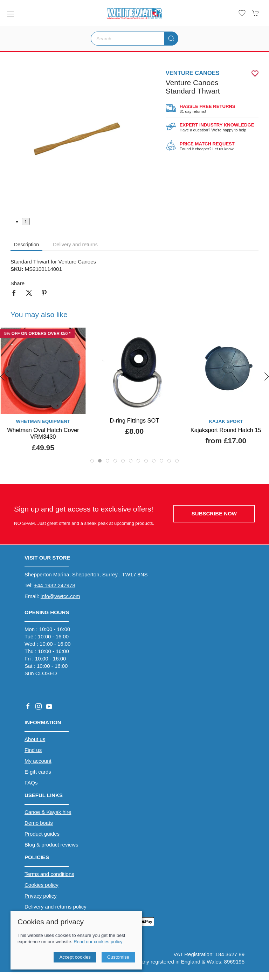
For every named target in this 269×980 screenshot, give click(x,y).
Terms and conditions (49, 874)
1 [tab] (26, 222)
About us (35, 739)
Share (18, 283)
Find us (33, 750)
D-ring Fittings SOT (134, 420)
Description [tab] (26, 245)
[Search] (134, 39)
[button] (11, 14)
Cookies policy (42, 885)
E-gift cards (38, 772)
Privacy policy (41, 896)
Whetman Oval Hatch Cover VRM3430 (43, 433)
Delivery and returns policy (56, 907)
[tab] (92, 461)
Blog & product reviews (51, 845)
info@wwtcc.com (60, 596)
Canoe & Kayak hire (48, 812)
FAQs (31, 783)
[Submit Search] (171, 39)
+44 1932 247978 (55, 585)
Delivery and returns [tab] (75, 245)
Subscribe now (214, 513)
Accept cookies (75, 957)
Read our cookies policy (98, 942)
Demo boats (39, 823)
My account (38, 761)
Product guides (42, 834)
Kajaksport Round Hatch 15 (226, 430)
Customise (118, 957)
